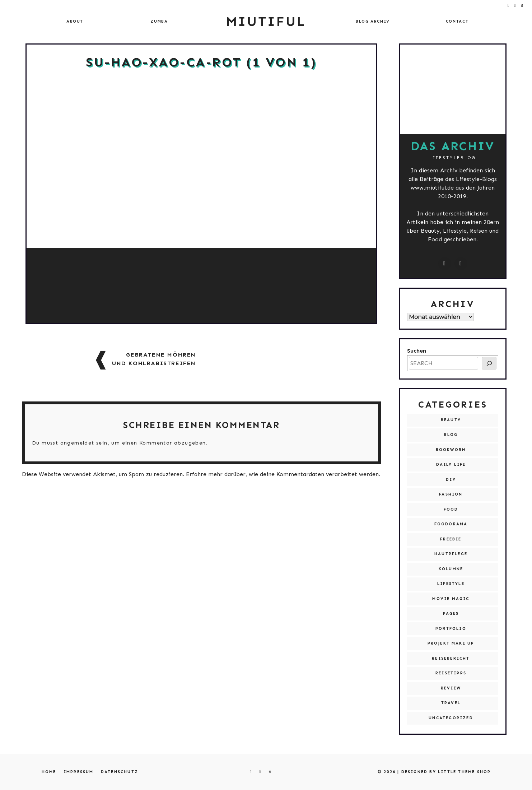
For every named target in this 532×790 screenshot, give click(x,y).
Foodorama (451, 524)
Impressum (79, 772)
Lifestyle (451, 584)
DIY (451, 480)
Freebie (451, 539)
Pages (451, 614)
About (75, 21)
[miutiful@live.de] (461, 264)
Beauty (451, 420)
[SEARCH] (489, 363)
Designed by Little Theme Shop (446, 772)
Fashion (451, 494)
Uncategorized (451, 718)
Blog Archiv (373, 21)
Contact (457, 21)
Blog (451, 435)
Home (49, 772)
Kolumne (451, 569)
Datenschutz (120, 772)
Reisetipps (451, 673)
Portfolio (451, 629)
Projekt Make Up (451, 643)
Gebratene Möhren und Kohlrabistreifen (154, 359)
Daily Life (451, 464)
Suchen (417, 351)
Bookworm (451, 450)
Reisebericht (451, 658)
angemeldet (77, 443)
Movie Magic (451, 599)
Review (451, 688)
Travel (451, 703)
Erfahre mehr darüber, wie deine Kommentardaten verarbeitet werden (282, 474)
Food (451, 509)
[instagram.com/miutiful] (445, 264)
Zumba (159, 21)
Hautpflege (451, 554)
